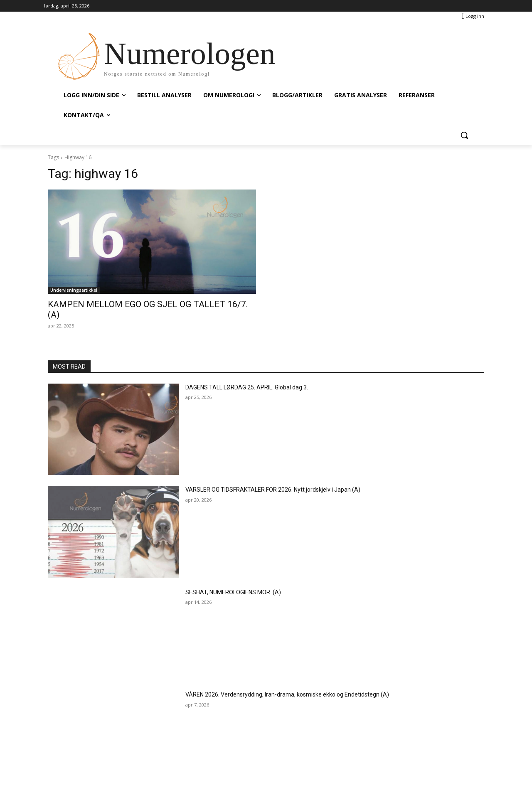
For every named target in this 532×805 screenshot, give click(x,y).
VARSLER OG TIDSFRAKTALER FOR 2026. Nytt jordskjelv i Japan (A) (273, 490)
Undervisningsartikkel (74, 290)
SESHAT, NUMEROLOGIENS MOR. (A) (233, 592)
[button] (464, 135)
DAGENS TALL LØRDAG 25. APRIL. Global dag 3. (247, 387)
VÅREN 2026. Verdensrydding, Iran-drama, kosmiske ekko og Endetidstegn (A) (287, 694)
